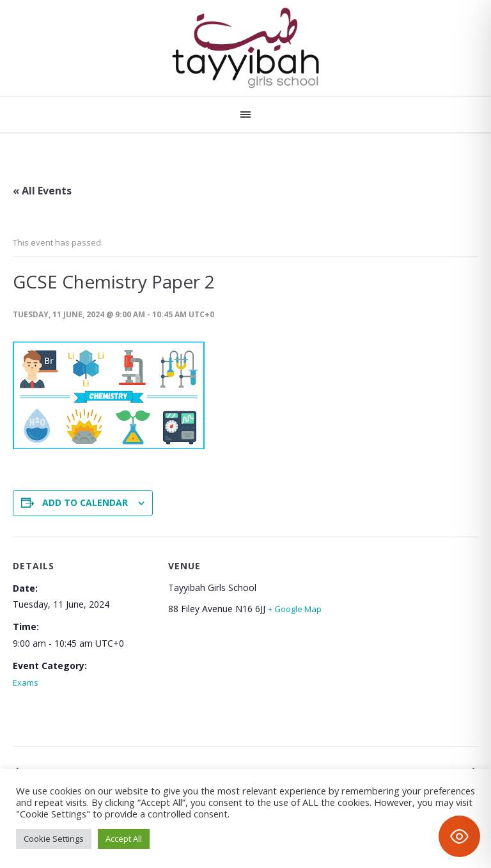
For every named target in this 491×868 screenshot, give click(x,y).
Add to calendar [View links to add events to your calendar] (85, 502)
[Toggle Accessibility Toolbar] (459, 836)
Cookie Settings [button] (54, 839)
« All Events (42, 191)
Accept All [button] (124, 839)
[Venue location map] (390, 644)
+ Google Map (295, 609)
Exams (26, 683)
